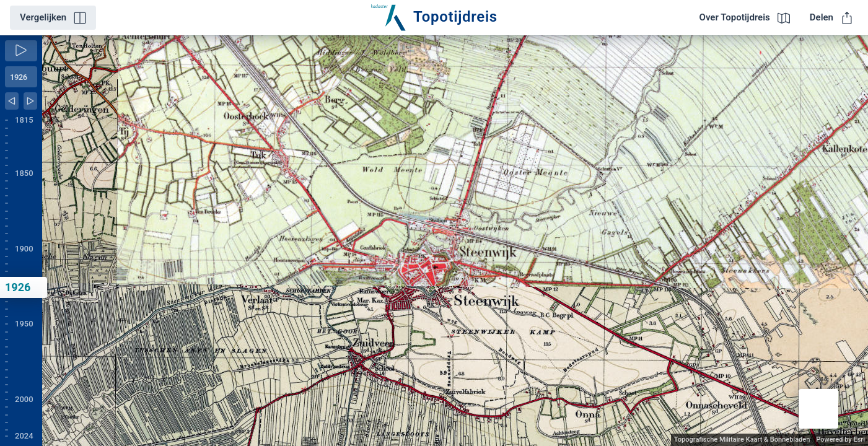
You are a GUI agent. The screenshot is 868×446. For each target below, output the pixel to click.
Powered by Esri (840, 439)
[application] (455, 241)
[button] (818, 409)
